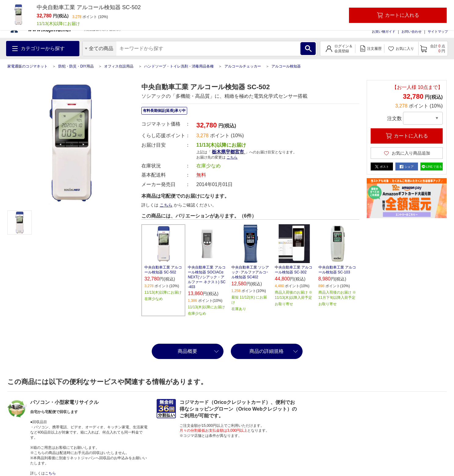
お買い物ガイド (384, 31)
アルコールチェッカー (243, 66)
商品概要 (187, 351)
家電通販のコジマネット (27, 66)
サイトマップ (438, 31)
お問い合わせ (412, 31)
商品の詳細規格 (267, 351)
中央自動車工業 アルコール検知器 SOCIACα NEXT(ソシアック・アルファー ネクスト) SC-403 (207, 277)
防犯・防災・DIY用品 (76, 66)
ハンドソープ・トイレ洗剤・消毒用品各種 (179, 66)
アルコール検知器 (286, 66)
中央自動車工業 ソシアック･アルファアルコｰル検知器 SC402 (250, 272)
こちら (232, 157)
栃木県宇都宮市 (229, 152)
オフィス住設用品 (119, 66)
